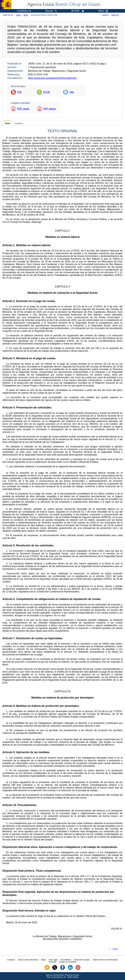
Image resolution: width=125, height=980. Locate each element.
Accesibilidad (66, 960)
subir (115, 949)
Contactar (11, 960)
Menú (103, 11)
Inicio (18, 15)
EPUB (46, 92)
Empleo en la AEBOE (68, 962)
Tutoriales (52, 962)
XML (72, 92)
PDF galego (50, 109)
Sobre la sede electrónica (28, 960)
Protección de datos (82, 960)
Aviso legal (53, 960)
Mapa (44, 960)
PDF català (23, 109)
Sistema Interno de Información (105, 960)
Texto (7, 123)
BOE (26, 15)
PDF (19, 92)
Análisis (19, 123)
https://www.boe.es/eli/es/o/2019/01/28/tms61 (52, 78)
